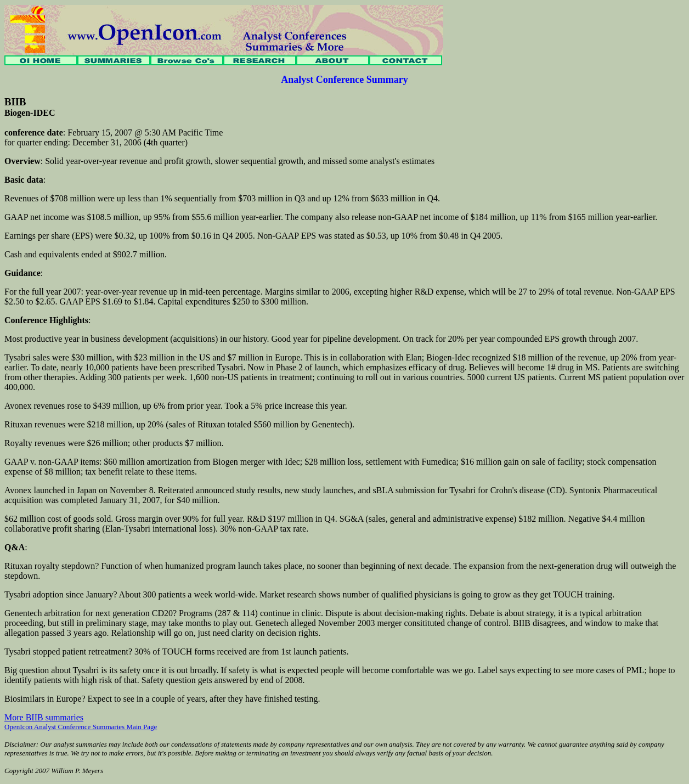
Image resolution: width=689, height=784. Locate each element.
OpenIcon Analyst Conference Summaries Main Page (81, 727)
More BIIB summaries (44, 717)
